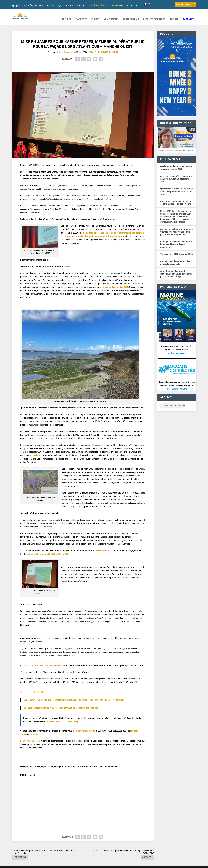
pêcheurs (37, 451)
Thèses (95, 15)
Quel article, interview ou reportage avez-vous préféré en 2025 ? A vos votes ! (177, 187)
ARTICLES (67, 15)
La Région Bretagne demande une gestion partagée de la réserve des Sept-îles (61, 703)
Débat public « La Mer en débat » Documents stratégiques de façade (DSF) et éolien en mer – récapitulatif (74, 695)
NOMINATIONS (111, 15)
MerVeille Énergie (54, 5)
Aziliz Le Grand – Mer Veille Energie (63, 717)
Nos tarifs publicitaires (33, 5)
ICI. (136, 678)
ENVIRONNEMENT (110, 48)
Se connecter (132, 5)
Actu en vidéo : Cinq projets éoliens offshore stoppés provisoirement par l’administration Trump (176, 227)
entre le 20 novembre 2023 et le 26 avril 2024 (49, 550)
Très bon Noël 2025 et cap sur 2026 (177, 250)
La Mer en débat (102, 546)
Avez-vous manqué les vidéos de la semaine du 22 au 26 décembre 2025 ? (176, 174)
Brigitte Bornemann (66, 48)
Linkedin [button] (134, 726)
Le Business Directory (30, 737)
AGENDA (174, 15)
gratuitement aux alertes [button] (84, 726)
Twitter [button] (24, 730)
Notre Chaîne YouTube (75, 5)
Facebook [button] (34, 730)
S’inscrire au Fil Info (97, 5)
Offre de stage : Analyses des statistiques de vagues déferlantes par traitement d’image (176, 269)
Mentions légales (92, 865)
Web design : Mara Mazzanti (23, 865)
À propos (16, 5)
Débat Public (95, 48)
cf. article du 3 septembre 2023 (114, 283)
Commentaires (116, 5)
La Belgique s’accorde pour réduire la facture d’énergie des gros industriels (176, 240)
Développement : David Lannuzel (50, 865)
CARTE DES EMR (131, 15)
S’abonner (188, 15)
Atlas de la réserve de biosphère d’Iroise (42, 661)
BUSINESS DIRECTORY (154, 15)
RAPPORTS (81, 15)
